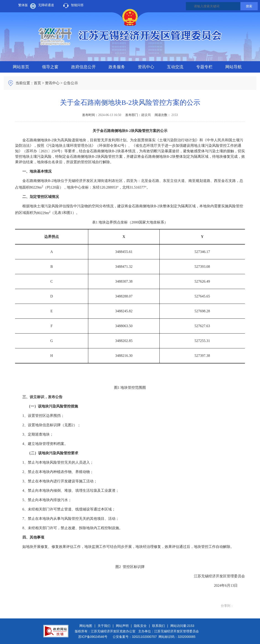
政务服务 (117, 67)
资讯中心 (146, 67)
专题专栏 (204, 67)
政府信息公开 (83, 67)
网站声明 (122, 626)
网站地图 (86, 626)
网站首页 (21, 67)
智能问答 (77, 5)
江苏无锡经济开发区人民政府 (130, 37)
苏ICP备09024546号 (93, 637)
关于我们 (104, 626)
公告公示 (71, 83)
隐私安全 (140, 626)
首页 (37, 83)
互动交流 (175, 67)
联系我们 (159, 626)
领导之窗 (50, 67)
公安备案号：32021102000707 (135, 637)
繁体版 (23, 5)
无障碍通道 (46, 5)
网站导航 (234, 67)
